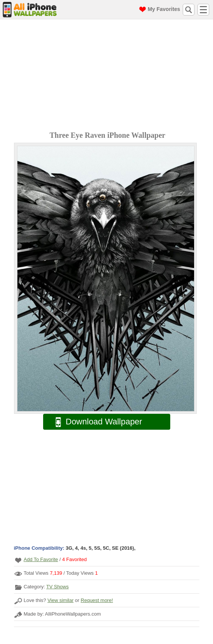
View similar (60, 600)
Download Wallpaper (95, 422)
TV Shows (57, 587)
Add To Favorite (41, 559)
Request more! (97, 600)
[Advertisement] (108, 76)
